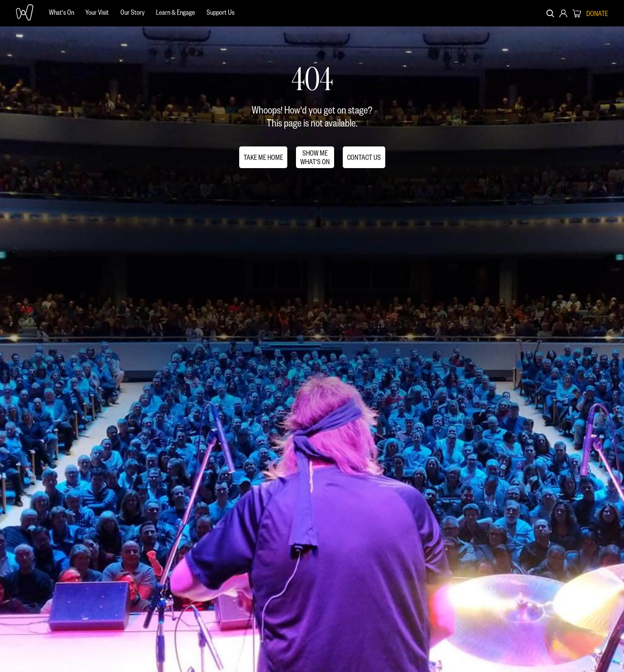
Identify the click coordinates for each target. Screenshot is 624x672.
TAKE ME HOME (263, 157)
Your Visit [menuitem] (97, 12)
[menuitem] (62, 13)
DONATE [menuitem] (597, 13)
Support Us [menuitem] (221, 12)
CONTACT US (364, 157)
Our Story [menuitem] (133, 12)
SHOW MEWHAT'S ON (315, 157)
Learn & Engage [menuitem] (175, 12)
